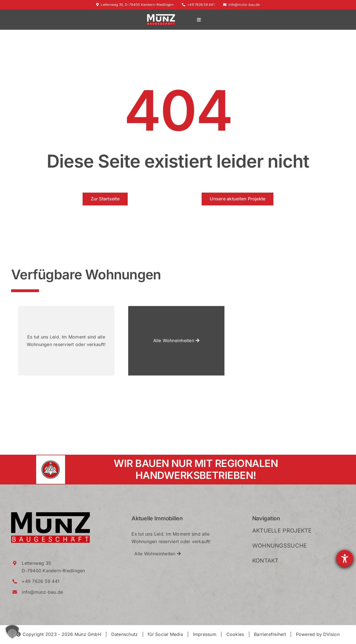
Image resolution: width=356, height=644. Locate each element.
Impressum (205, 634)
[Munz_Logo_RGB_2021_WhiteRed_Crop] (161, 16)
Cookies (235, 634)
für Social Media (165, 634)
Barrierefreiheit (270, 634)
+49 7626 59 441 (198, 5)
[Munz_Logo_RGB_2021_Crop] (50, 514)
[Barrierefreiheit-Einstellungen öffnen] (345, 559)
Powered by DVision (318, 634)
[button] (12, 632)
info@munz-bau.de (241, 5)
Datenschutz (125, 634)
